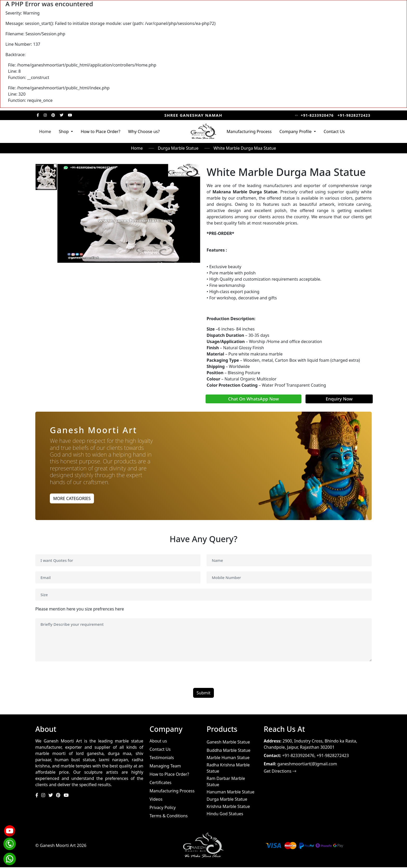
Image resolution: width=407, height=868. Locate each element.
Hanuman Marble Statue (230, 793)
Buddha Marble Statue (228, 751)
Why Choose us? (144, 131)
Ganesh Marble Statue (228, 743)
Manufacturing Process (249, 131)
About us (158, 742)
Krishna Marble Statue (228, 807)
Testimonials (162, 758)
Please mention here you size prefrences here (80, 610)
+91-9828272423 (354, 115)
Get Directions (280, 772)
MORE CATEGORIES (72, 498)
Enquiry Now (339, 399)
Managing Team (165, 767)
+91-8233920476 (317, 115)
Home (45, 131)
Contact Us (334, 131)
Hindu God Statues (225, 814)
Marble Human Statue (228, 758)
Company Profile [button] (296, 131)
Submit (203, 694)
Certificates (160, 783)
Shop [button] (64, 131)
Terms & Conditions (169, 817)
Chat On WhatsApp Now (253, 399)
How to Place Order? (100, 131)
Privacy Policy (163, 808)
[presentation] (75, 679)
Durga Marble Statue (178, 148)
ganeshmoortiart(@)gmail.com (307, 765)
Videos (156, 800)
